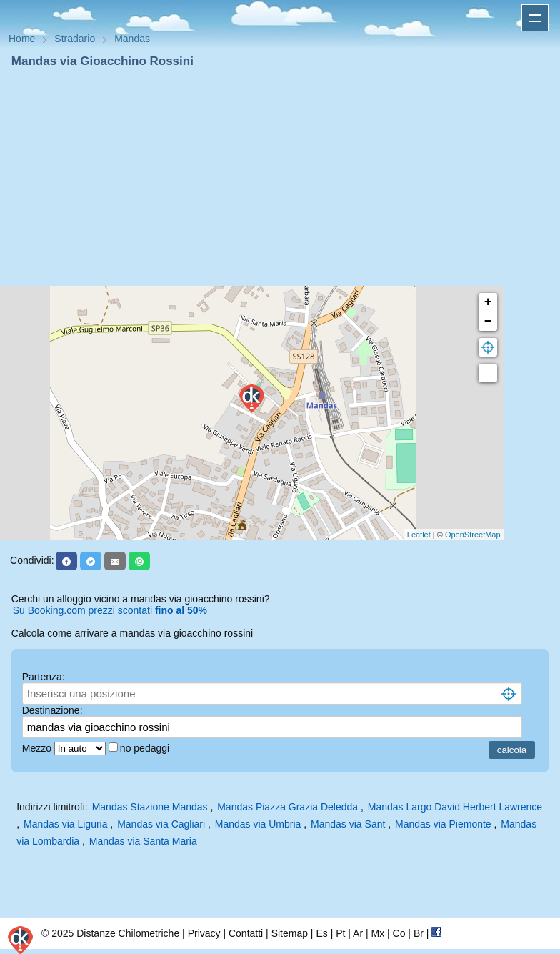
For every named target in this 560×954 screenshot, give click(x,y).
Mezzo (38, 748)
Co (399, 933)
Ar (358, 933)
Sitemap (290, 933)
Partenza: (44, 677)
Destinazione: (52, 710)
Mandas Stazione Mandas (150, 807)
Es (321, 933)
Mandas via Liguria (66, 824)
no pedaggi (146, 748)
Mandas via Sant (348, 824)
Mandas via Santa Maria (143, 841)
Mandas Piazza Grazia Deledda (287, 807)
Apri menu (535, 18)
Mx (377, 933)
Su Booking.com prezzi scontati (110, 610)
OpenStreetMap (473, 535)
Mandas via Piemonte (443, 824)
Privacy (204, 933)
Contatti (246, 933)
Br (419, 933)
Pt (340, 933)
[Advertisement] (280, 177)
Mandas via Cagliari (161, 824)
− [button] (488, 322)
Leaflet (419, 535)
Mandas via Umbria (258, 824)
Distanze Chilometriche (128, 933)
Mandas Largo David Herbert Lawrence (455, 807)
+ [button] (488, 302)
